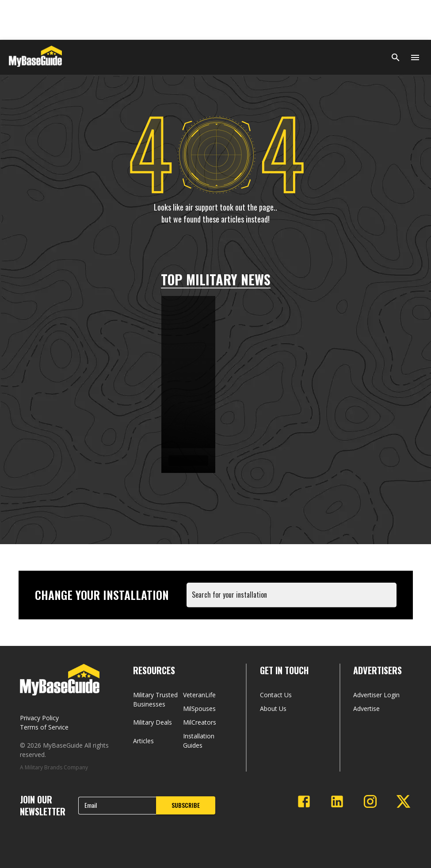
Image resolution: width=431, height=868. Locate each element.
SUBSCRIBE (186, 805)
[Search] (396, 58)
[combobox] (293, 599)
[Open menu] (415, 58)
